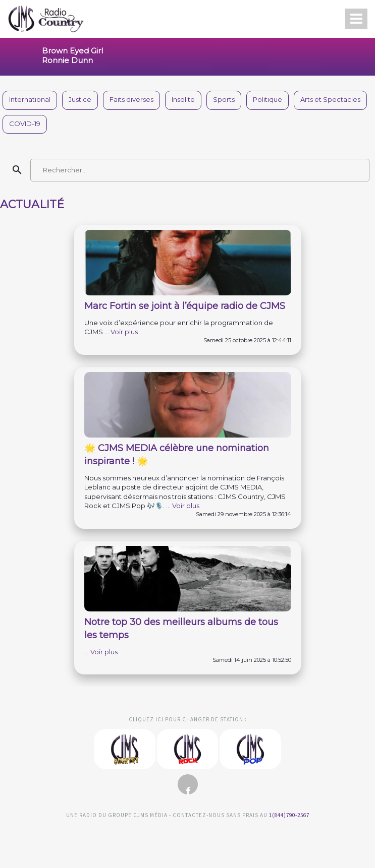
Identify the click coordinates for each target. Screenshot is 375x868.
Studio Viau (188, 837)
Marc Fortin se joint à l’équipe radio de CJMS (185, 306)
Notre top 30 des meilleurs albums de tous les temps (181, 629)
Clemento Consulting (14, 693)
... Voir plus (121, 332)
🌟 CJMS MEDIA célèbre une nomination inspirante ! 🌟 (177, 455)
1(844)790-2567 (289, 815)
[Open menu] (356, 19)
